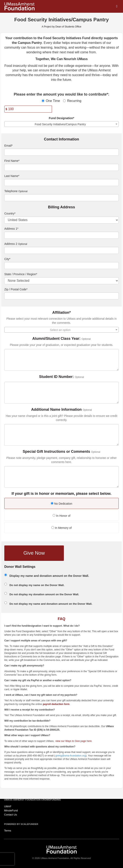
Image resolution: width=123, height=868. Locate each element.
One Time (51, 101)
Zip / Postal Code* (16, 289)
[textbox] (62, 330)
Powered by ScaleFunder (21, 824)
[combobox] (62, 124)
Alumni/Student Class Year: (56, 339)
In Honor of (61, 516)
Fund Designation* (62, 118)
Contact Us (10, 815)
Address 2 (11, 244)
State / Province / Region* (21, 274)
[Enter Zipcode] (62, 296)
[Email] (62, 152)
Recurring (72, 101)
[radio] (62, 504)
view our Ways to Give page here (74, 741)
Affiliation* (62, 313)
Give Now (34, 553)
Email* (8, 146)
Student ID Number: (56, 377)
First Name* (12, 161)
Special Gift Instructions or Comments (56, 452)
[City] (62, 266)
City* (7, 259)
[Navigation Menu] (117, 6)
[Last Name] (62, 182)
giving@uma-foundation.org (71, 756)
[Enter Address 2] (62, 250)
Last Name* (12, 176)
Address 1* (11, 229)
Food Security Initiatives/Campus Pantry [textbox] (60, 124)
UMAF (8, 806)
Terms (8, 831)
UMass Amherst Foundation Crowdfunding (32, 800)
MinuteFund (11, 811)
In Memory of (62, 528)
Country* (10, 213)
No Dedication (62, 504)
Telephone (11, 191)
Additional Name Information (56, 410)
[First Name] (62, 167)
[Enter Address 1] (62, 235)
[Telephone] (62, 198)
